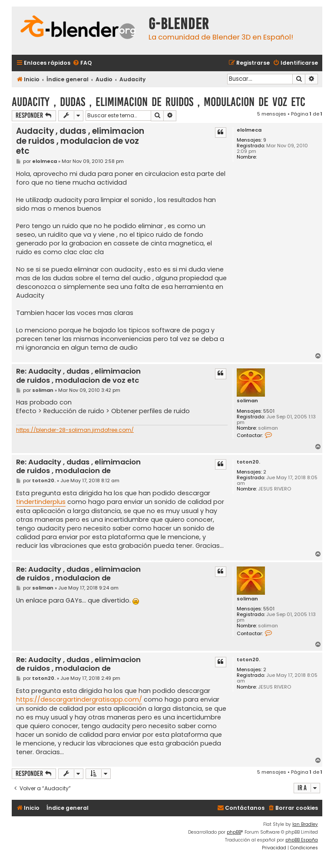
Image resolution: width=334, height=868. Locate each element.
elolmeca (249, 130)
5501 (269, 411)
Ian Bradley (305, 824)
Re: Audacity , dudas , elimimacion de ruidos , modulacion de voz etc (78, 376)
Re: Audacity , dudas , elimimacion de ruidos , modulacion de (78, 467)
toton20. (248, 462)
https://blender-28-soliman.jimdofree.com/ (75, 430)
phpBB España (302, 840)
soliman (247, 401)
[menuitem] (82, 63)
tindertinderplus (41, 502)
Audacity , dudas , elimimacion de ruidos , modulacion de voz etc (159, 102)
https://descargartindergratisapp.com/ (79, 699)
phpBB (234, 832)
